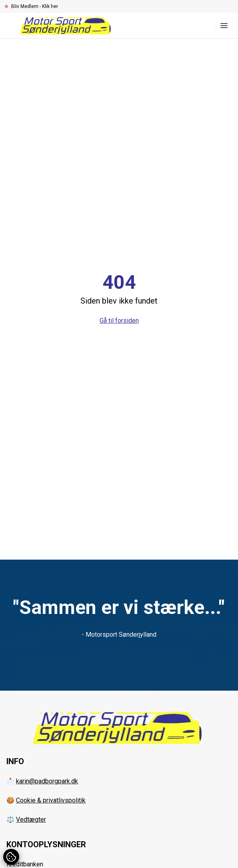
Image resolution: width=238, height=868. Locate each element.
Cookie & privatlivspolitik (51, 800)
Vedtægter (31, 819)
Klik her (50, 6)
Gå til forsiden (119, 321)
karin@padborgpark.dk (47, 781)
